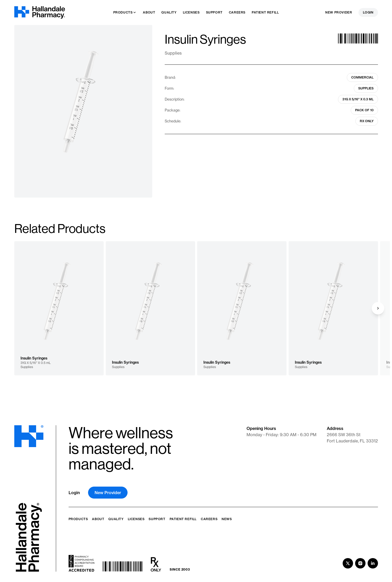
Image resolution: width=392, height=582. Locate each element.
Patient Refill (183, 519)
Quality (116, 519)
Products (78, 519)
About (98, 519)
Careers (209, 519)
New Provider (339, 12)
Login (368, 12)
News (227, 519)
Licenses (136, 519)
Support (157, 519)
